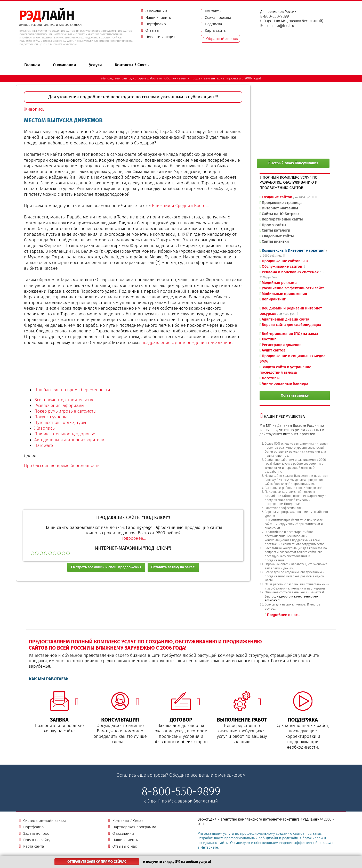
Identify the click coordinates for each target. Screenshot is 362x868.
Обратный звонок (222, 39)
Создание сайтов (277, 197)
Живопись (34, 109)
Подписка (214, 24)
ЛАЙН (47, 15)
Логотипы (271, 378)
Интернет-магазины (280, 208)
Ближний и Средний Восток (180, 206)
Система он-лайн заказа (45, 821)
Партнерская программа (134, 827)
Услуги (95, 65)
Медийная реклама (279, 283)
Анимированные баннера (285, 383)
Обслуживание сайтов (282, 266)
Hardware (44, 445)
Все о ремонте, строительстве (64, 400)
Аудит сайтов (273, 350)
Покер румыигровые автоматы (65, 411)
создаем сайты (119, 78)
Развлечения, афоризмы (59, 406)
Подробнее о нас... (284, 615)
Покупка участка (51, 417)
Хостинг (269, 339)
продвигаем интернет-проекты (216, 78)
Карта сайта (215, 30)
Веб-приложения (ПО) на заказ (290, 334)
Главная (32, 65)
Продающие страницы (282, 203)
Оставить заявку (295, 395)
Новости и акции (160, 37)
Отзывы (152, 30)
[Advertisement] (133, 370)
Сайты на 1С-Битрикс (280, 214)
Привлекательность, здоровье (65, 434)
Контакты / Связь (132, 65)
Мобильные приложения (284, 294)
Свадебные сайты (278, 236)
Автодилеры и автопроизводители (69, 440)
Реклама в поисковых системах (290, 272)
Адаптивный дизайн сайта (285, 319)
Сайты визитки (275, 241)
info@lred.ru (283, 26)
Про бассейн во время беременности (72, 390)
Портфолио (155, 24)
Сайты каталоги (276, 230)
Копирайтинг (273, 299)
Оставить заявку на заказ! (173, 567)
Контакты (213, 11)
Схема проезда (218, 18)
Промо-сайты (274, 225)
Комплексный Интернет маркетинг (293, 250)
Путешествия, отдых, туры (60, 423)
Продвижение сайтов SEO (285, 261)
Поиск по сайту (37, 840)
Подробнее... (133, 538)
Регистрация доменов (281, 345)
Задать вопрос (36, 833)
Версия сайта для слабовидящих (291, 325)
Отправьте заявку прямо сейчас (97, 862)
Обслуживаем (175, 78)
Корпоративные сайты (282, 219)
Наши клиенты (158, 18)
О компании (156, 11)
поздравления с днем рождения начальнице (187, 343)
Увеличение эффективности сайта (293, 288)
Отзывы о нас (124, 846)
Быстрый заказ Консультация (293, 163)
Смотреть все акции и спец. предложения (106, 567)
